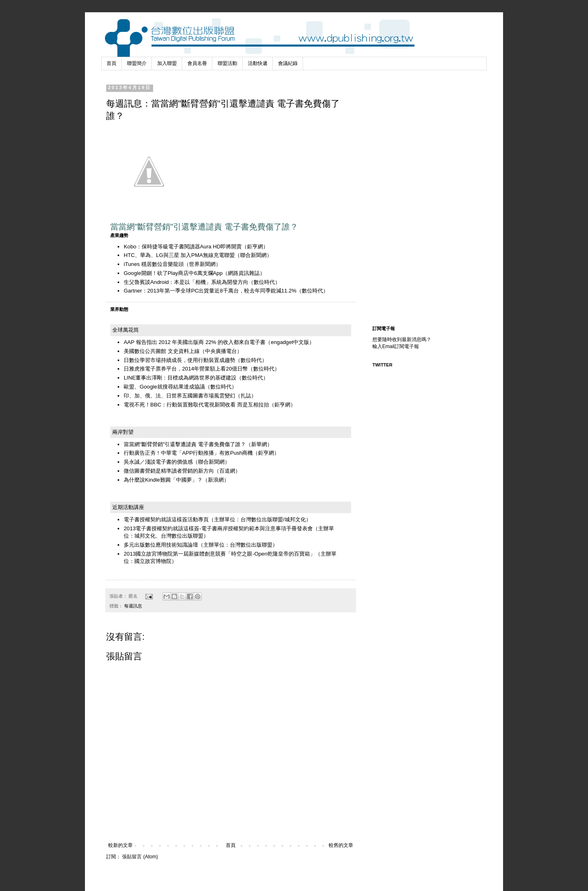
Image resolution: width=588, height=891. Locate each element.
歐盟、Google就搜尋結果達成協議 (164, 387)
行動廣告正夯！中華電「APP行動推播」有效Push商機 (188, 453)
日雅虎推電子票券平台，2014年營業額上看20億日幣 (186, 369)
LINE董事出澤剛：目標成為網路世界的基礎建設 (180, 378)
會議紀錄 (288, 63)
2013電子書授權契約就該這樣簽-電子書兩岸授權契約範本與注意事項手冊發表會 (218, 528)
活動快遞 (258, 63)
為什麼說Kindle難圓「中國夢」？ (163, 480)
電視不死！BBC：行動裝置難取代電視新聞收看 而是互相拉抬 (196, 405)
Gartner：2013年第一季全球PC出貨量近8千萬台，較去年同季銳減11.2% (210, 291)
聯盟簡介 (137, 63)
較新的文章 (120, 845)
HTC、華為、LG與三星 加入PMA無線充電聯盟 (179, 255)
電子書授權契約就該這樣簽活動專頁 (166, 519)
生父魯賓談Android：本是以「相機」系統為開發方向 (186, 282)
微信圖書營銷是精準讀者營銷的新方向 (169, 471)
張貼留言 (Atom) (140, 857)
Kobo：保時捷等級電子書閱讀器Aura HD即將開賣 (183, 247)
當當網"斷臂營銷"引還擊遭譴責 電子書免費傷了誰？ (185, 444)
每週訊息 (133, 606)
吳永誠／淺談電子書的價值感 (158, 462)
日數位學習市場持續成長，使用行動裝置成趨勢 (179, 360)
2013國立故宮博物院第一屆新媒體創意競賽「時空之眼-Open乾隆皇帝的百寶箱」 (219, 554)
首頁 (111, 63)
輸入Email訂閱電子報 (396, 346)
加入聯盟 (167, 63)
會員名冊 (197, 63)
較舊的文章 (341, 845)
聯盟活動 (227, 63)
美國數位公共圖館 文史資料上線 (162, 351)
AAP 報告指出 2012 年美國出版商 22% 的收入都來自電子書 (195, 342)
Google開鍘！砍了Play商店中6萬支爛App (173, 273)
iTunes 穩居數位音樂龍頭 (154, 264)
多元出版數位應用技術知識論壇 (161, 545)
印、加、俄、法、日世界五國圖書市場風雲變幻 (179, 396)
